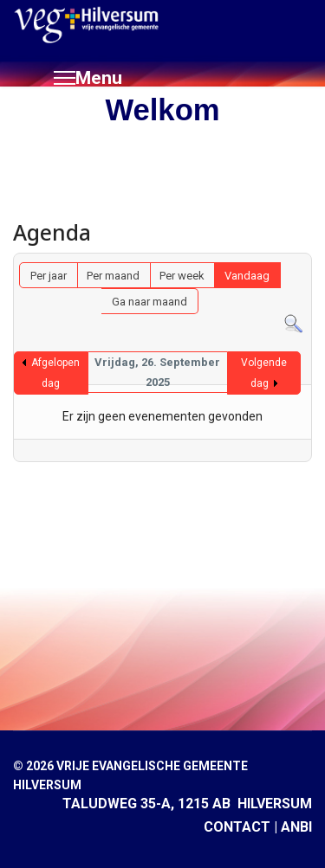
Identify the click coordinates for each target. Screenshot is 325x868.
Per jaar (49, 276)
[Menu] (88, 78)
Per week (182, 276)
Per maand (113, 276)
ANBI (296, 827)
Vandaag (247, 276)
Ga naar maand (149, 302)
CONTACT (237, 827)
